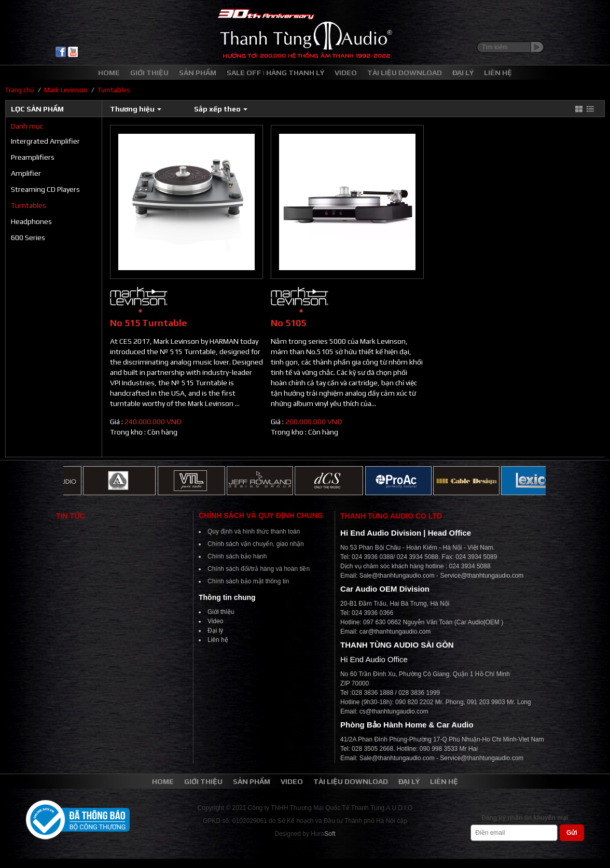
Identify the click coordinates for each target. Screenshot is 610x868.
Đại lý (215, 631)
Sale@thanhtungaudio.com (397, 576)
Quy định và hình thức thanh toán (254, 531)
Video (215, 621)
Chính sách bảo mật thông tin (248, 581)
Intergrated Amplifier (45, 141)
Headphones (31, 221)
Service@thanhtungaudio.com (482, 576)
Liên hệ (218, 640)
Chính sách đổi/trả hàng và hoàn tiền (259, 569)
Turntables (29, 205)
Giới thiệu (221, 612)
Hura (323, 834)
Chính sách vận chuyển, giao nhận (256, 544)
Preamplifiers (33, 157)
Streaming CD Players (45, 189)
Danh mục (27, 126)
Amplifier (26, 173)
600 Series (28, 237)
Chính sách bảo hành (237, 556)
